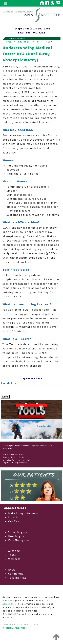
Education (24, 42)
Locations (15, 517)
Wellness (14, 559)
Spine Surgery (18, 532)
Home (8, 42)
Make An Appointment (23, 513)
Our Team (15, 521)
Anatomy (14, 551)
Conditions (16, 574)
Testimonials (17, 578)
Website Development (15, 628)
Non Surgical (17, 536)
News (12, 570)
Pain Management (21, 540)
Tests (40, 42)
